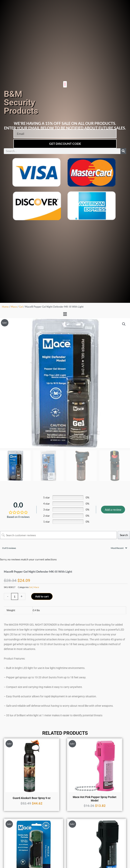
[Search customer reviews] (58, 535)
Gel (21, 307)
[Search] (123, 151)
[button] (65, 84)
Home (5, 307)
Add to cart (42, 596)
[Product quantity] (15, 596)
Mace (14, 307)
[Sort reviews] (118, 548)
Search (124, 535)
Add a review (113, 510)
